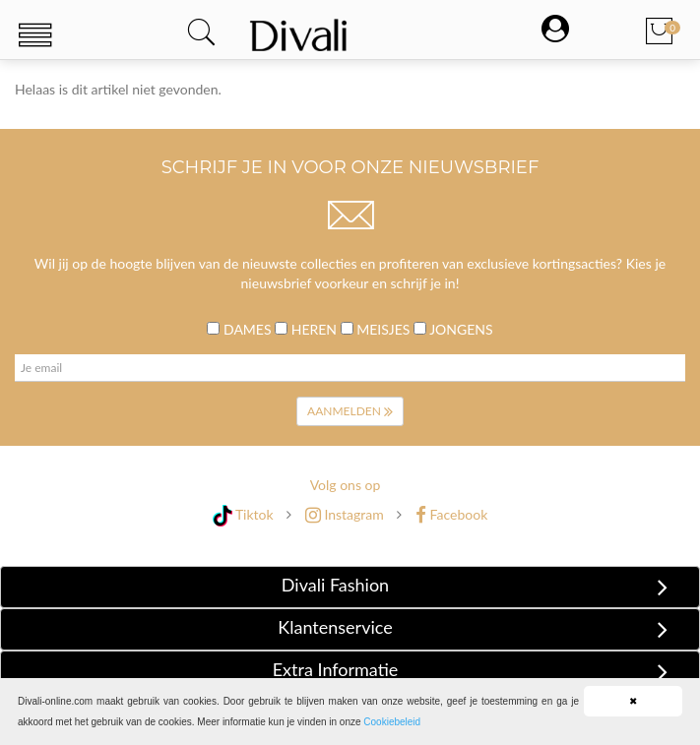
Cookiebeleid (392, 722)
